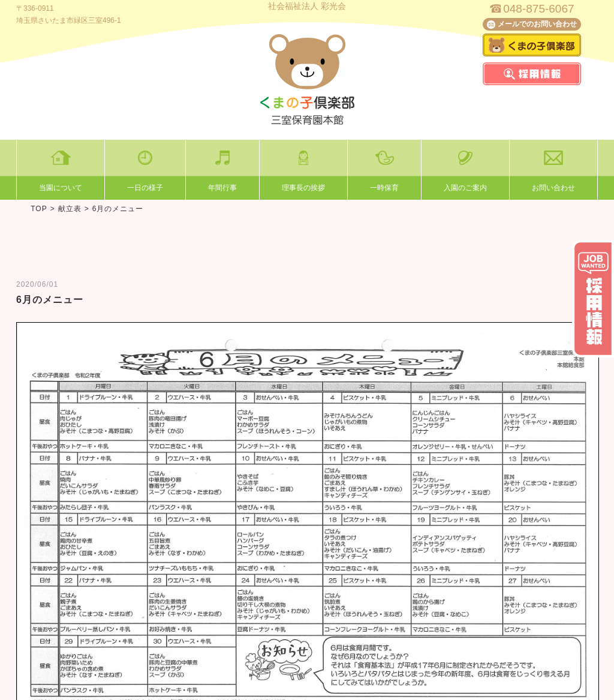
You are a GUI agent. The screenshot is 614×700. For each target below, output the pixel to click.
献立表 (70, 209)
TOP (39, 209)
